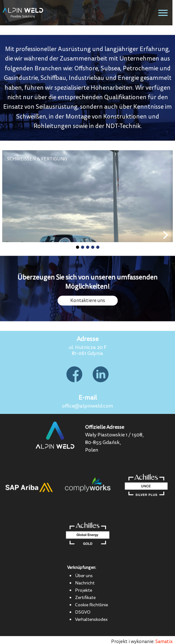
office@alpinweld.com (87, 406)
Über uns (84, 576)
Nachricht (85, 583)
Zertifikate (85, 597)
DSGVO (83, 612)
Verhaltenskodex (91, 619)
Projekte (84, 590)
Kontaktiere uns (88, 301)
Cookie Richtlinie (91, 605)
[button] (78, 247)
